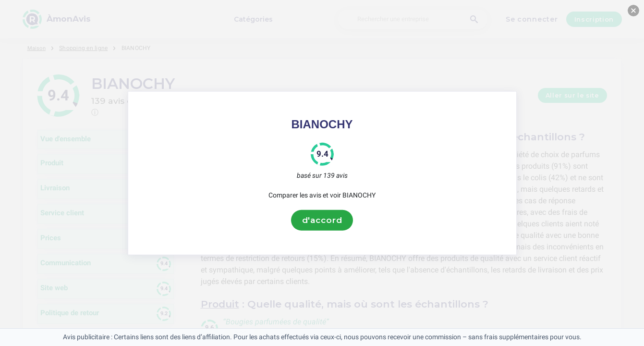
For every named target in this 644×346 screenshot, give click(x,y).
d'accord (322, 220)
